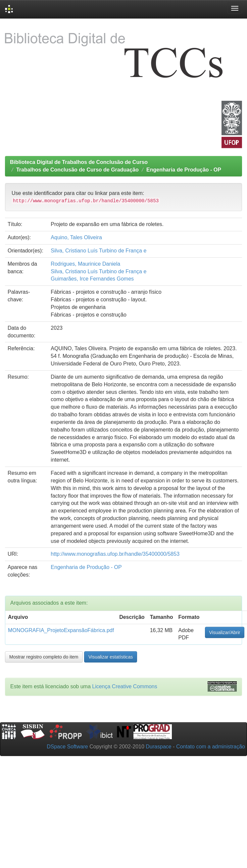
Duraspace (158, 747)
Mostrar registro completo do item (44, 657)
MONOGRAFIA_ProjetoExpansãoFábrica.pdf (61, 630)
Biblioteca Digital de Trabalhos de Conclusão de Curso (79, 162)
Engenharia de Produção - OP (184, 170)
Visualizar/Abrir (225, 632)
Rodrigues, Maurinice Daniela (85, 264)
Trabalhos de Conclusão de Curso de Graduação (77, 170)
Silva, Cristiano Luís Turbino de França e (99, 251)
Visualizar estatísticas (111, 657)
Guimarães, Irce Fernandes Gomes (92, 279)
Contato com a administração (211, 747)
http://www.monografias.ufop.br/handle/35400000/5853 (115, 554)
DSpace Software (67, 747)
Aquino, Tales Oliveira (76, 237)
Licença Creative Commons (125, 686)
